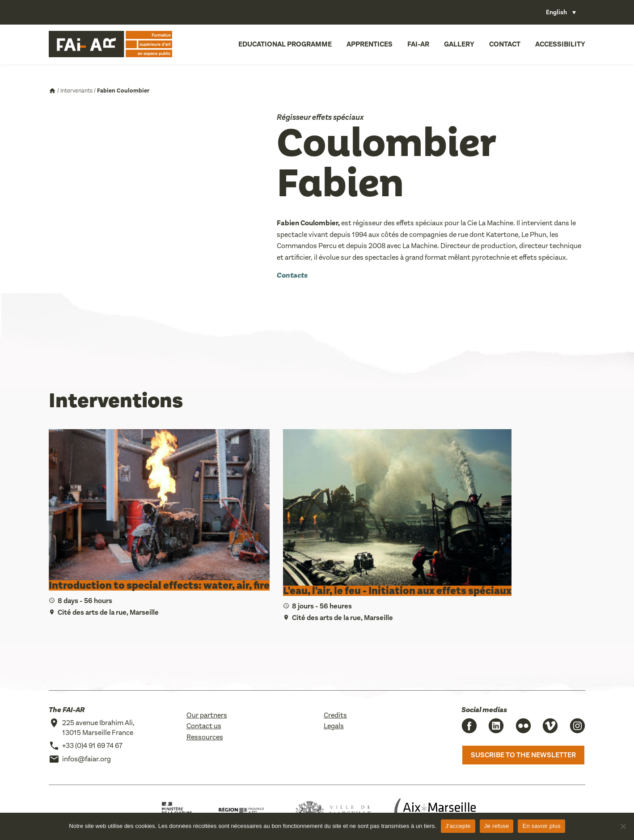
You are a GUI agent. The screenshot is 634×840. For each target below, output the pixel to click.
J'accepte (458, 826)
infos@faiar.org (87, 759)
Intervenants (76, 91)
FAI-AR (418, 44)
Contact (505, 44)
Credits (335, 715)
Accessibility (560, 44)
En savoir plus (541, 826)
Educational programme (285, 44)
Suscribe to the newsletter (523, 755)
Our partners (207, 715)
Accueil (52, 91)
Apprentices (370, 44)
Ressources (205, 737)
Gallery (459, 44)
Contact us (204, 726)
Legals (334, 726)
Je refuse (497, 826)
